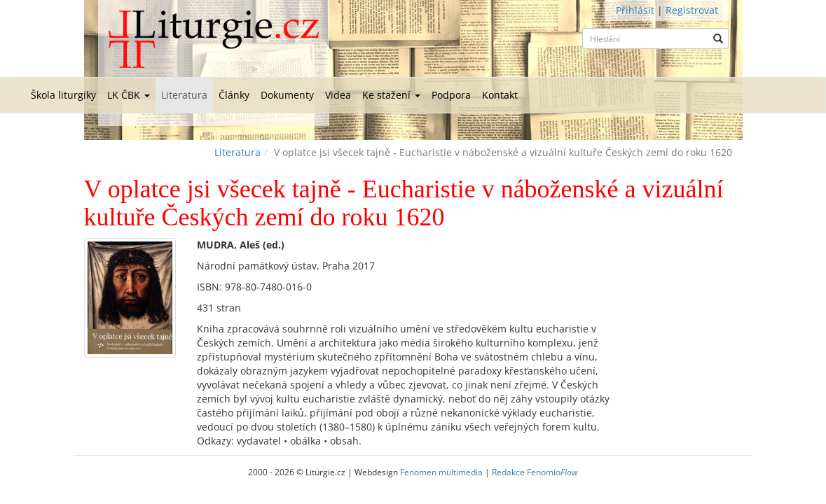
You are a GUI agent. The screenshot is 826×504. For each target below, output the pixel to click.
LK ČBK (129, 95)
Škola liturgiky (63, 95)
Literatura (184, 95)
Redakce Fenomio (535, 472)
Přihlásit (635, 10)
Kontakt (500, 95)
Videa (338, 95)
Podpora (451, 95)
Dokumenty (287, 95)
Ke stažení (391, 95)
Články (234, 95)
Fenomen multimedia (441, 472)
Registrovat (692, 10)
